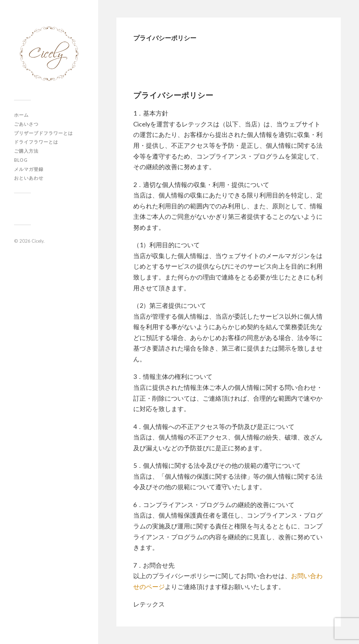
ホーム (21, 115)
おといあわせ (29, 178)
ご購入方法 (26, 151)
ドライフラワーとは (36, 142)
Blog (21, 160)
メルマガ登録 (29, 169)
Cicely (38, 241)
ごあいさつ (26, 124)
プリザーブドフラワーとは (43, 133)
